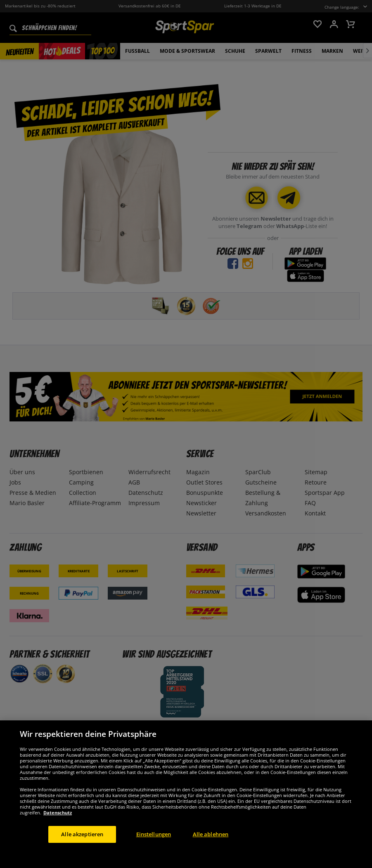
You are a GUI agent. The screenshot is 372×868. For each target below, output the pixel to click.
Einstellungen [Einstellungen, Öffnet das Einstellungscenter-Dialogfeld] (154, 849)
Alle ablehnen (211, 849)
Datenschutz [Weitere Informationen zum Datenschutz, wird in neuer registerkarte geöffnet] (58, 827)
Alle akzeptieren (82, 849)
